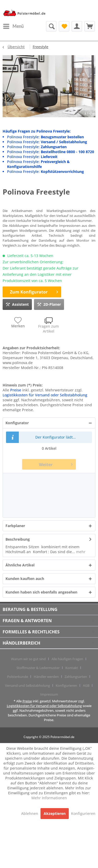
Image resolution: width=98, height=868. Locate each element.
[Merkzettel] (64, 26)
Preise (16, 390)
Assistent (17, 304)
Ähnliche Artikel (20, 565)
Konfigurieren (66, 685)
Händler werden (46, 677)
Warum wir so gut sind (28, 659)
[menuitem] (13, 26)
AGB (86, 685)
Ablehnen (30, 813)
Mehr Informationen (49, 798)
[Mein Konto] (77, 26)
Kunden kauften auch (25, 579)
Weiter (56, 464)
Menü (13, 26)
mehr (80, 552)
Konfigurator (17, 423)
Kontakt (72, 668)
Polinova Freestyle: (45, 137)
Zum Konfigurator (34, 291)
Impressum (49, 694)
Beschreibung (18, 539)
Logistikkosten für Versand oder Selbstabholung (45, 395)
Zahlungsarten (76, 677)
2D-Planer (49, 304)
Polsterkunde (18, 677)
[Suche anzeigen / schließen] (51, 26)
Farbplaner (15, 526)
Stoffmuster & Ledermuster (38, 668)
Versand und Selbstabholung (27, 685)
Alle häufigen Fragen (67, 659)
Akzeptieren (55, 813)
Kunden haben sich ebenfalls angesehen (41, 592)
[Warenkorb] (90, 26)
